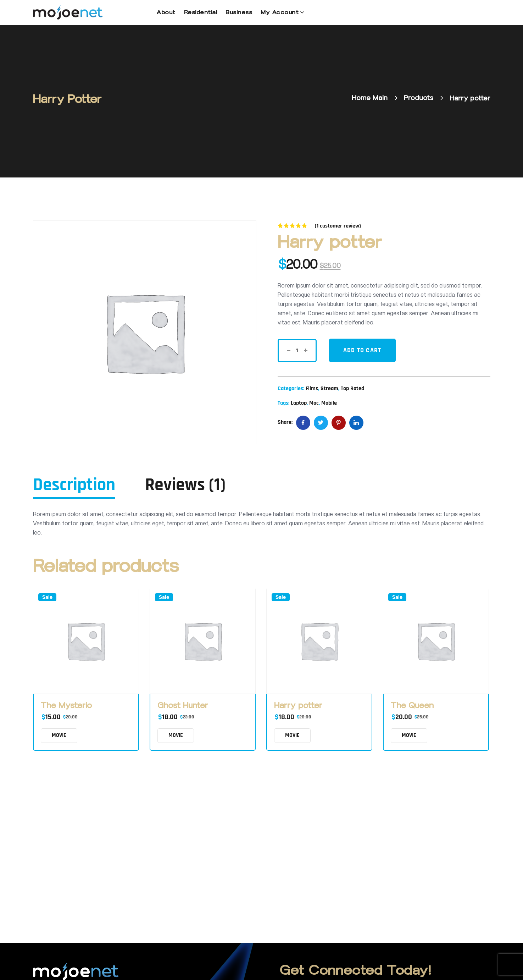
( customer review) (338, 226)
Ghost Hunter (183, 705)
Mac (314, 403)
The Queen (412, 705)
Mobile (329, 403)
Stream (329, 388)
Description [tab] (74, 485)
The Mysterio (66, 705)
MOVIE (59, 735)
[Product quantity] (297, 351)
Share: (285, 422)
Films (312, 388)
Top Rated (352, 388)
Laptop (299, 403)
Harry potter (298, 705)
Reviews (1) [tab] (185, 485)
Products (419, 98)
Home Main (370, 98)
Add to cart (362, 350)
